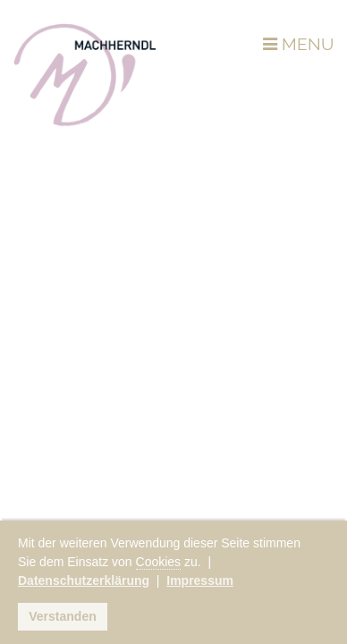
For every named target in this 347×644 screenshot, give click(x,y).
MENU (298, 44)
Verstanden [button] (62, 616)
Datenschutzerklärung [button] (84, 580)
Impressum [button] (200, 580)
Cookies (159, 562)
